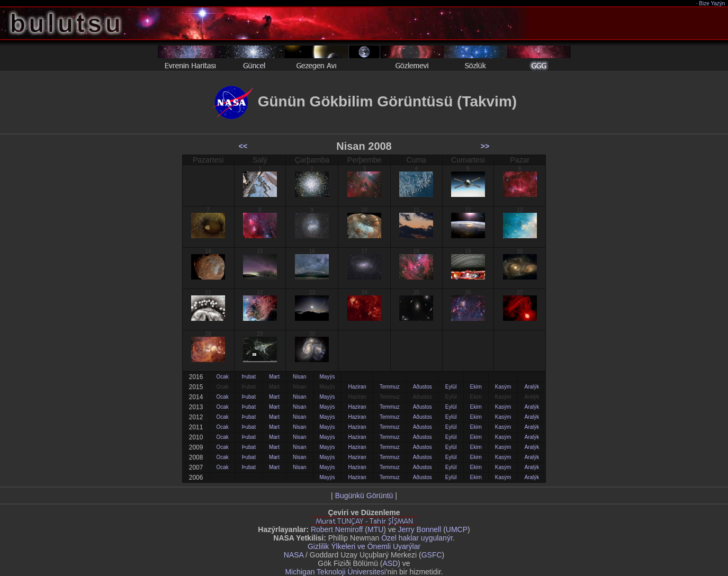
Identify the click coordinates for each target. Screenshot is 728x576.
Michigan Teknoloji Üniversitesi (335, 572)
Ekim (476, 387)
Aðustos (423, 387)
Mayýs (327, 377)
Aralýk (532, 387)
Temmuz (390, 387)
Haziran (357, 387)
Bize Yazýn (712, 3)
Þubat (249, 377)
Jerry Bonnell (420, 529)
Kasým (503, 387)
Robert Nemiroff (337, 529)
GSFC (432, 555)
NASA (294, 555)
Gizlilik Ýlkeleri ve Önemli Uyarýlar (364, 546)
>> (485, 146)
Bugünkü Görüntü (364, 496)
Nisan (300, 377)
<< (243, 146)
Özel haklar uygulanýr (417, 538)
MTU (375, 529)
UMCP (457, 529)
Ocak (222, 377)
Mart (274, 377)
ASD (390, 563)
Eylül (451, 387)
